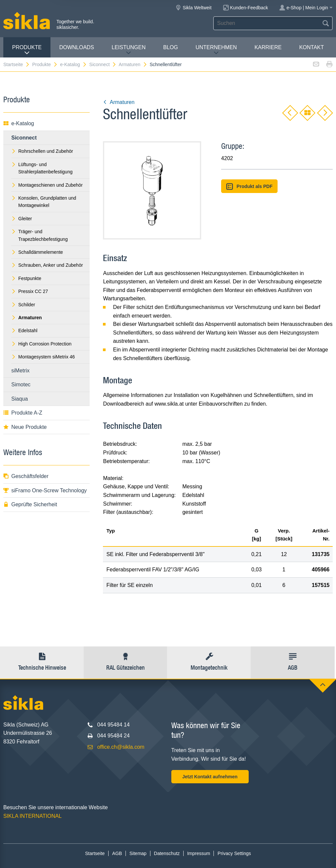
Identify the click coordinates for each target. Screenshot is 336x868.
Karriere (268, 47)
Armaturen (133, 64)
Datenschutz (167, 853)
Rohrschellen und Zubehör (42, 151)
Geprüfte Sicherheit (30, 504)
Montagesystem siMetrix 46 (43, 357)
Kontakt (311, 47)
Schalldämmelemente (37, 252)
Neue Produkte (25, 427)
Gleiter (22, 219)
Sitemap (138, 853)
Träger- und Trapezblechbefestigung (40, 235)
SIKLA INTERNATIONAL (33, 816)
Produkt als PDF (249, 187)
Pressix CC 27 (30, 291)
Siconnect (103, 64)
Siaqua (20, 399)
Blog (171, 47)
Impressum (199, 853)
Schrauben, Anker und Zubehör (47, 265)
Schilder (23, 305)
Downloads (77, 47)
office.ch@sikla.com (121, 747)
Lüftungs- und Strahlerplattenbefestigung (42, 168)
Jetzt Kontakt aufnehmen (210, 777)
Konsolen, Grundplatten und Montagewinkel (44, 202)
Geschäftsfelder (26, 476)
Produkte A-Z (23, 413)
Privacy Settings (234, 853)
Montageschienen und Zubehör (47, 185)
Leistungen (128, 50)
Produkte (27, 50)
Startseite (17, 64)
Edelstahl (24, 331)
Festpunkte (26, 278)
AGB (117, 853)
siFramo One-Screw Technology (45, 490)
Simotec (21, 385)
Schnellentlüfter (166, 64)
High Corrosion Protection (41, 344)
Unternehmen (216, 50)
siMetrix (20, 371)
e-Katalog (74, 64)
